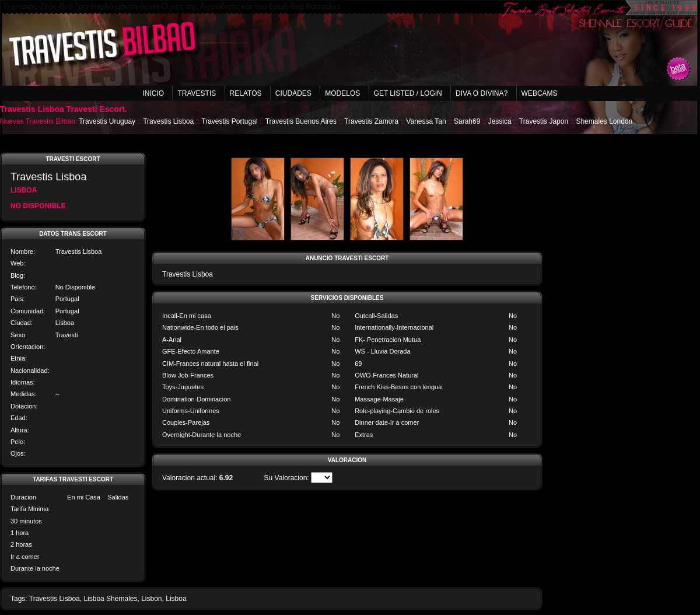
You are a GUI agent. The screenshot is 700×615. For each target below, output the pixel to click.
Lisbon (151, 599)
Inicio (153, 93)
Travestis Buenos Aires (301, 121)
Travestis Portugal (229, 121)
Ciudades (293, 93)
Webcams (540, 93)
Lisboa (176, 599)
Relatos (246, 93)
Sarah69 (467, 121)
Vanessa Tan (426, 121)
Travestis (197, 93)
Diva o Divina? (482, 93)
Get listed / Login (408, 93)
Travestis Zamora (371, 121)
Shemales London (604, 121)
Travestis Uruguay (107, 121)
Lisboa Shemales (110, 599)
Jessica (500, 121)
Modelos (342, 93)
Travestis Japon (544, 121)
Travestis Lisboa (168, 121)
